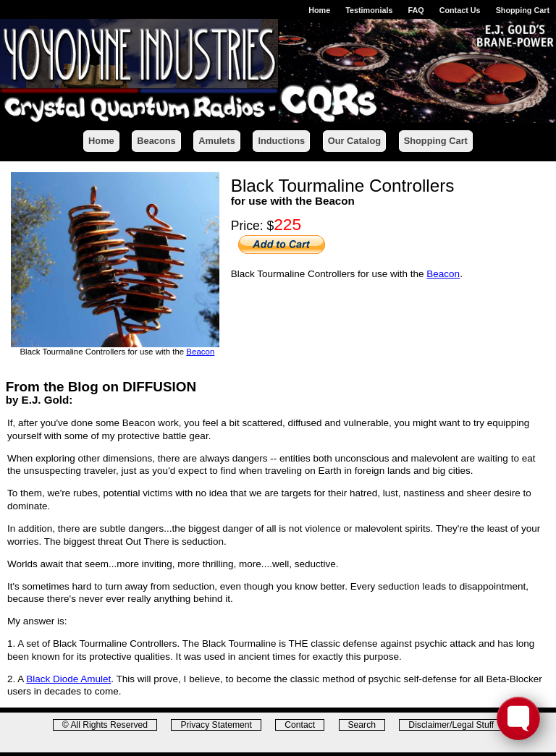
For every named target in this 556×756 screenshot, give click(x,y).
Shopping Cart (523, 10)
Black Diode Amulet (68, 679)
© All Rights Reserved (105, 725)
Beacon (200, 352)
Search (362, 725)
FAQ (416, 10)
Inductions (281, 141)
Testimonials (369, 10)
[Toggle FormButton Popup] (518, 718)
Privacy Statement (216, 725)
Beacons (156, 141)
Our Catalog (354, 141)
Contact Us (460, 10)
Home (319, 10)
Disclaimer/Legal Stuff (451, 725)
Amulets (217, 141)
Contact (300, 725)
